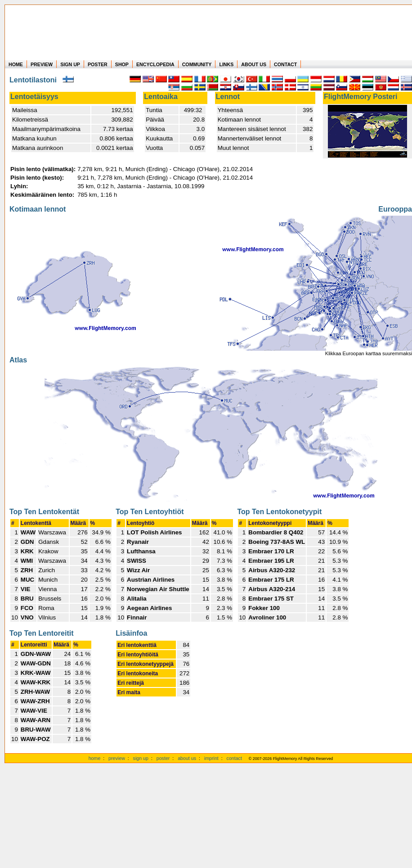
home (95, 758)
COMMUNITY (197, 64)
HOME (16, 64)
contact (234, 758)
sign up (141, 758)
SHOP (122, 64)
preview (117, 758)
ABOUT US (254, 64)
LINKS (226, 64)
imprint (211, 758)
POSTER (98, 64)
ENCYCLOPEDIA (155, 64)
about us (187, 758)
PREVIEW (42, 64)
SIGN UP (70, 64)
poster (163, 758)
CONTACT (285, 64)
